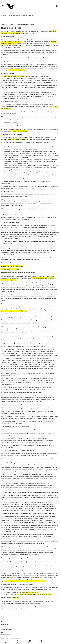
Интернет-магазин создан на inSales (11, 638)
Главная (4, 16)
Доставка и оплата (7, 627)
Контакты (4, 624)
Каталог (4, 622)
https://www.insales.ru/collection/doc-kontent (15, 609)
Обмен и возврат (7, 630)
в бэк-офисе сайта (38, 602)
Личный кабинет (7, 635)
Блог (3, 632)
